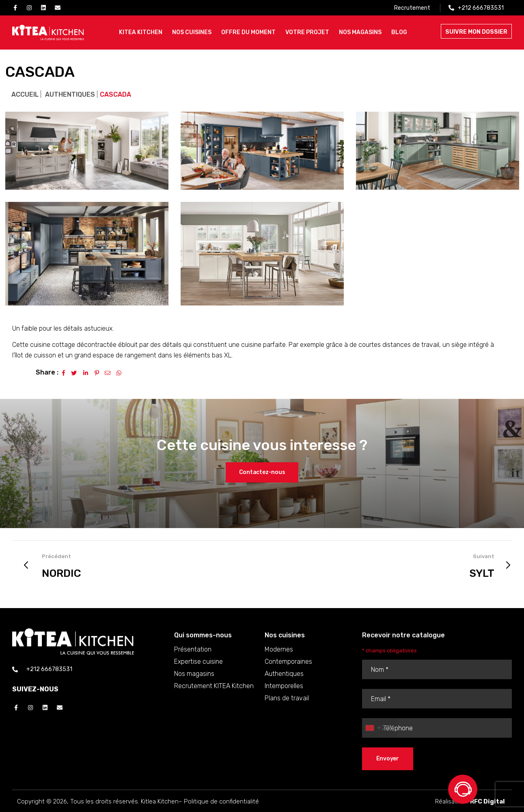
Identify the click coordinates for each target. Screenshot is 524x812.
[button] (262, 472)
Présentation (193, 649)
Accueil (25, 94)
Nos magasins (194, 674)
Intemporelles (284, 686)
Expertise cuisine (198, 662)
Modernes (279, 649)
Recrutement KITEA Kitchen (214, 686)
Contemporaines (288, 662)
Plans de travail (287, 698)
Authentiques (70, 94)
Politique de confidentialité (221, 801)
